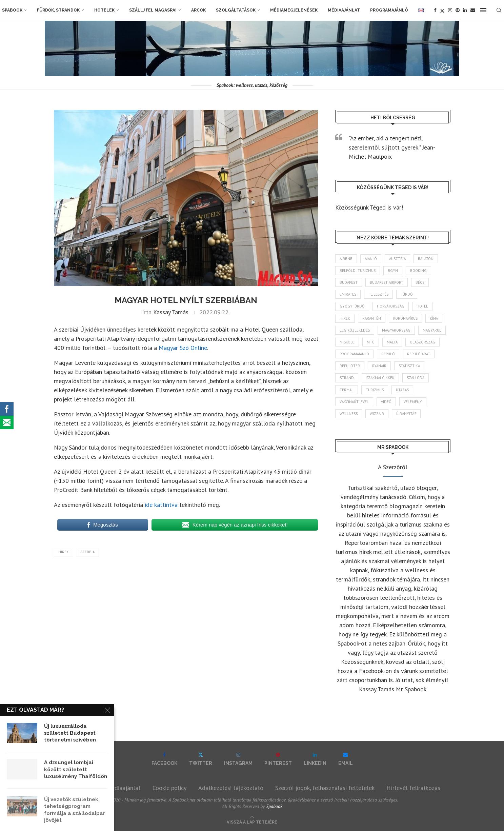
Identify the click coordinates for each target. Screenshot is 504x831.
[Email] (473, 10)
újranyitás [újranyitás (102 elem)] (406, 414)
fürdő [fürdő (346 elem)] (407, 294)
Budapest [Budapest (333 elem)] (349, 282)
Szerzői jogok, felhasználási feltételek (325, 788)
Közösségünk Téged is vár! (369, 207)
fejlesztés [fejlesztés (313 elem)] (378, 294)
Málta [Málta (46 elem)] (392, 342)
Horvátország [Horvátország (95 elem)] (391, 306)
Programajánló (389, 10)
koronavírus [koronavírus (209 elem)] (405, 318)
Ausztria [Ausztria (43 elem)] (397, 259)
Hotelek (104, 10)
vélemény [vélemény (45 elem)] (413, 402)
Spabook (12, 10)
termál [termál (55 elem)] (347, 390)
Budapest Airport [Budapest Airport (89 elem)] (387, 282)
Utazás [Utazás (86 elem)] (402, 390)
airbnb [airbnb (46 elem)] (346, 259)
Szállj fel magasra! (153, 10)
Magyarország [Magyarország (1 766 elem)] (396, 330)
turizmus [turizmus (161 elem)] (375, 390)
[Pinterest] (458, 10)
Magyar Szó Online (183, 348)
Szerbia (87, 552)
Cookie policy (169, 788)
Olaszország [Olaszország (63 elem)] (422, 342)
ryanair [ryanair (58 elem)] (379, 366)
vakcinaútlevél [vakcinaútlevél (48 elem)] (354, 402)
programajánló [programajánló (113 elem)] (354, 354)
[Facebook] (435, 10)
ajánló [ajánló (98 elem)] (371, 259)
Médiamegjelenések (294, 10)
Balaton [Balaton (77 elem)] (426, 259)
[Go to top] (252, 821)
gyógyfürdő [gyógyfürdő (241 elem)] (352, 306)
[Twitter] (442, 10)
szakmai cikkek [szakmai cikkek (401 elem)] (380, 378)
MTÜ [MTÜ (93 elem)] (371, 342)
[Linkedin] (465, 10)
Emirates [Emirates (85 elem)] (348, 294)
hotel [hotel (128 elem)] (422, 306)
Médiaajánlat (344, 10)
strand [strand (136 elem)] (347, 378)
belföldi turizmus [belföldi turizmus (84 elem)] (358, 271)
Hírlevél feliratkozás (413, 788)
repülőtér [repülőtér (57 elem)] (350, 366)
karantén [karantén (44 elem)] (372, 318)
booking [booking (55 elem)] (418, 271)
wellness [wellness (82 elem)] (349, 414)
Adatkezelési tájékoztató (231, 788)
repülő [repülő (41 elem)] (388, 354)
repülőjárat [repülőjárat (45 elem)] (419, 354)
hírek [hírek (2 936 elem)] (345, 318)
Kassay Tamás (171, 312)
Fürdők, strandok (58, 10)
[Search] (499, 10)
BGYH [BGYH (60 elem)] (393, 271)
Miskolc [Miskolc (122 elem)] (347, 342)
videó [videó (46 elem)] (386, 402)
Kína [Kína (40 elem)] (434, 318)
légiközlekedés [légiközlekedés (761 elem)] (355, 330)
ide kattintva (161, 505)
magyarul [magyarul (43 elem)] (432, 330)
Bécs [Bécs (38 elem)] (420, 282)
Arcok (198, 10)
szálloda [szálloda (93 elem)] (416, 378)
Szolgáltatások (236, 10)
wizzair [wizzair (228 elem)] (377, 414)
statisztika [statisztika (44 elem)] (409, 366)
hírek (64, 552)
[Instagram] (450, 10)
